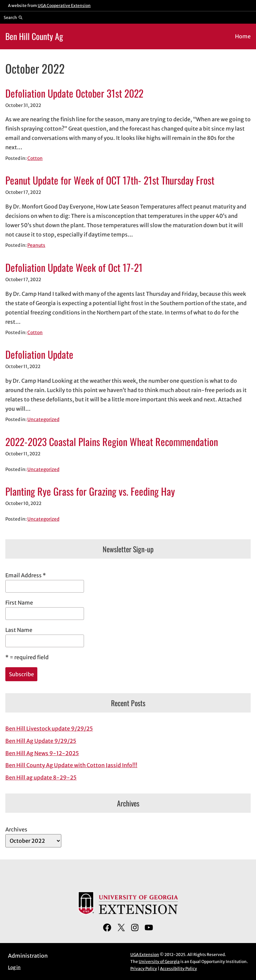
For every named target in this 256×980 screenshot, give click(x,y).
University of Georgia (159, 962)
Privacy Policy (144, 969)
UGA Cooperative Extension (64, 5)
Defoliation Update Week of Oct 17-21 (74, 267)
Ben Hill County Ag (34, 36)
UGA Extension (145, 955)
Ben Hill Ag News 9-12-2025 (42, 753)
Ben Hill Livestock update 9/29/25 (49, 729)
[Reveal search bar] (13, 17)
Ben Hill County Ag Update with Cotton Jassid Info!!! (71, 765)
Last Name (19, 630)
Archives (16, 829)
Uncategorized (43, 420)
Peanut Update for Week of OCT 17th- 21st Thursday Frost (110, 180)
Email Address (26, 575)
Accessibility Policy (178, 969)
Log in (14, 968)
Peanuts (36, 245)
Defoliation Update (39, 354)
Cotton (35, 158)
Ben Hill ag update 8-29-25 (41, 777)
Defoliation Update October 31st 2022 (74, 93)
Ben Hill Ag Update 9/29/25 (41, 741)
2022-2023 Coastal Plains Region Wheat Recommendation (112, 442)
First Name (19, 603)
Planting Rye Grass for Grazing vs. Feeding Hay (90, 491)
